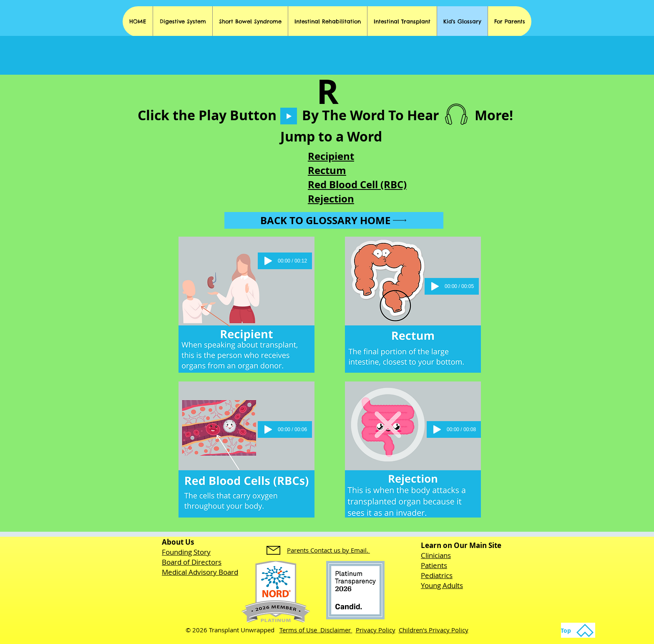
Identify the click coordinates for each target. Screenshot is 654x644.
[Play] (289, 116)
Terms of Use (299, 630)
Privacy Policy (376, 630)
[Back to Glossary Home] (334, 220)
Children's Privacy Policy (434, 630)
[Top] (578, 630)
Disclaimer (336, 630)
